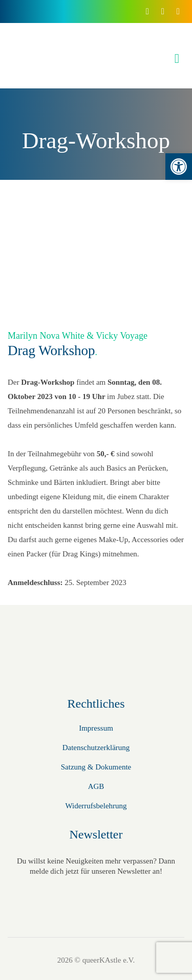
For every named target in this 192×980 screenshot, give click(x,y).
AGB (96, 786)
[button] (179, 167)
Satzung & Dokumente (96, 767)
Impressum (96, 728)
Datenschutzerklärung (96, 748)
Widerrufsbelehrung (96, 806)
